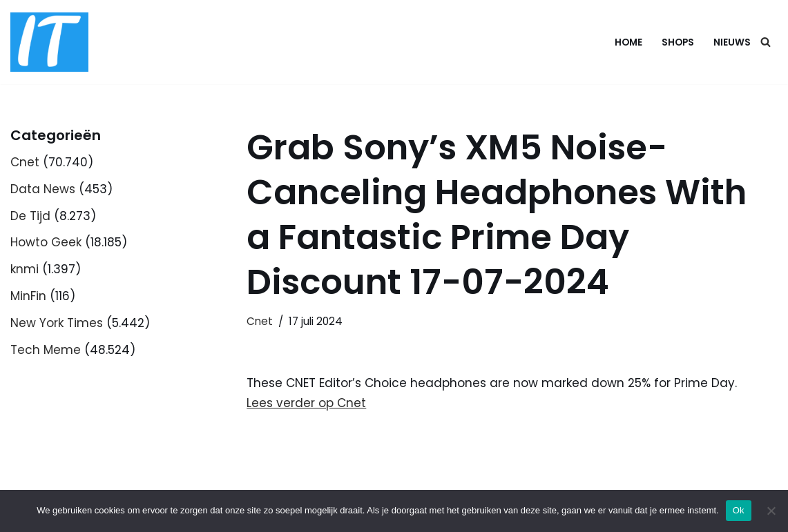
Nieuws (732, 42)
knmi (25, 269)
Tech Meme (46, 350)
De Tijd (30, 216)
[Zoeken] (766, 42)
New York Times (57, 323)
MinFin (28, 296)
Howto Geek (46, 242)
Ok (739, 510)
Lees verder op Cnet (306, 403)
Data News (43, 189)
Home (628, 42)
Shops (678, 42)
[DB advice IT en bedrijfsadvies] (49, 42)
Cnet (25, 162)
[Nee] (771, 511)
